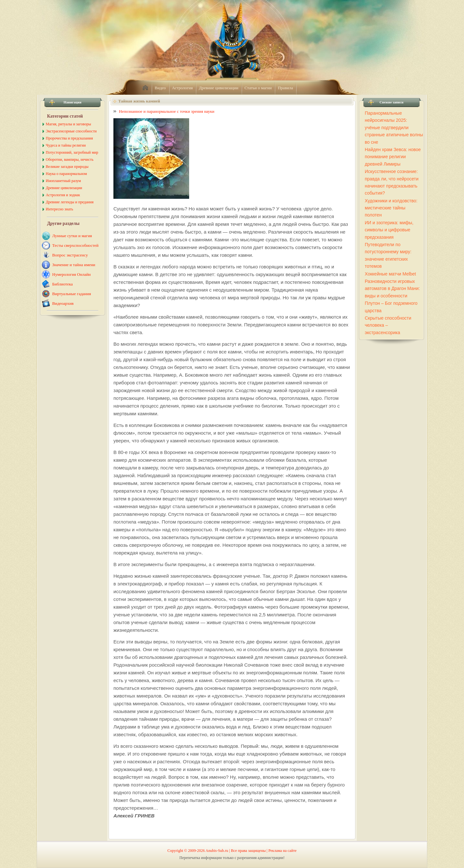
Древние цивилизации (218, 88)
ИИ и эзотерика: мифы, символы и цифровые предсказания (389, 230)
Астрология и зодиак (63, 195)
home (145, 88)
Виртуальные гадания (72, 294)
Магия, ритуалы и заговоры (68, 124)
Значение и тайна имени (74, 265)
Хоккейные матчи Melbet (390, 274)
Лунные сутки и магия (72, 236)
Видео (160, 88)
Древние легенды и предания (70, 202)
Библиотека (63, 284)
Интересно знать (59, 209)
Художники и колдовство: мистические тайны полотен (391, 208)
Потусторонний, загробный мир (72, 152)
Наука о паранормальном (66, 174)
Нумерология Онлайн (72, 274)
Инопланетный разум (63, 181)
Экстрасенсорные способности (71, 131)
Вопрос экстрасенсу (70, 255)
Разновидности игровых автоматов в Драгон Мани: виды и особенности (392, 289)
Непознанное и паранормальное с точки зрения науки (167, 111)
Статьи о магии (258, 88)
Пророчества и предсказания (69, 138)
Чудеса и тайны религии (66, 145)
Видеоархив (63, 303)
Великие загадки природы (67, 167)
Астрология (183, 88)
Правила (285, 88)
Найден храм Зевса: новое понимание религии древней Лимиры (393, 157)
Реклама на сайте (282, 851)
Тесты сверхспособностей (75, 245)
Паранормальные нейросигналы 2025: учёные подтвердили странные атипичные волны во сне (394, 128)
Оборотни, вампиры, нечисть (70, 159)
